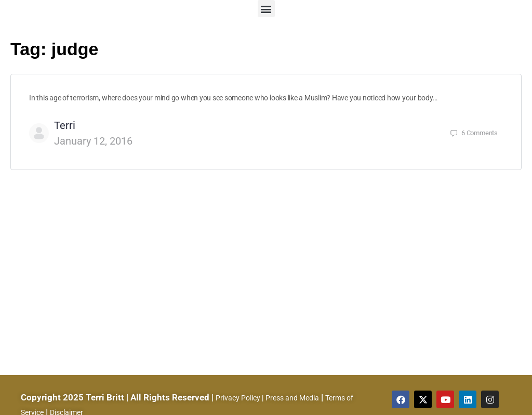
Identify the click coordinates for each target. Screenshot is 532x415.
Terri (65, 125)
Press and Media (292, 398)
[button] (266, 9)
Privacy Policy (238, 398)
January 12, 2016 (93, 141)
